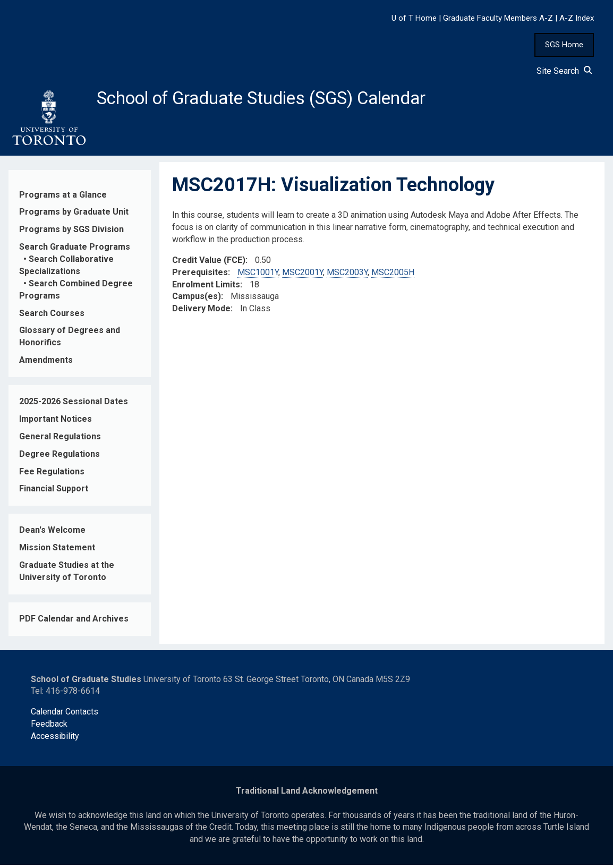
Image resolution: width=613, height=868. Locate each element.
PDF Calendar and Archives (74, 622)
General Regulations (60, 440)
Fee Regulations (52, 474)
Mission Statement (57, 551)
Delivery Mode (201, 312)
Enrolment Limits (206, 287)
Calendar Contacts (65, 715)
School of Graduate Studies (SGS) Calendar (280, 99)
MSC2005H (393, 275)
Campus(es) (197, 299)
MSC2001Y (303, 275)
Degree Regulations (59, 457)
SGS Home (564, 45)
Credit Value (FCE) (209, 263)
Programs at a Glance (63, 197)
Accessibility (55, 739)
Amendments (46, 363)
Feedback (49, 727)
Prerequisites (200, 275)
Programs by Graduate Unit (74, 215)
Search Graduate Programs (75, 250)
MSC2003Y (347, 275)
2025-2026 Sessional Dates (74, 405)
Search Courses (52, 316)
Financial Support (54, 492)
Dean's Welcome (52, 533)
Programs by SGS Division (71, 232)
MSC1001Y (258, 275)
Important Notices (56, 422)
